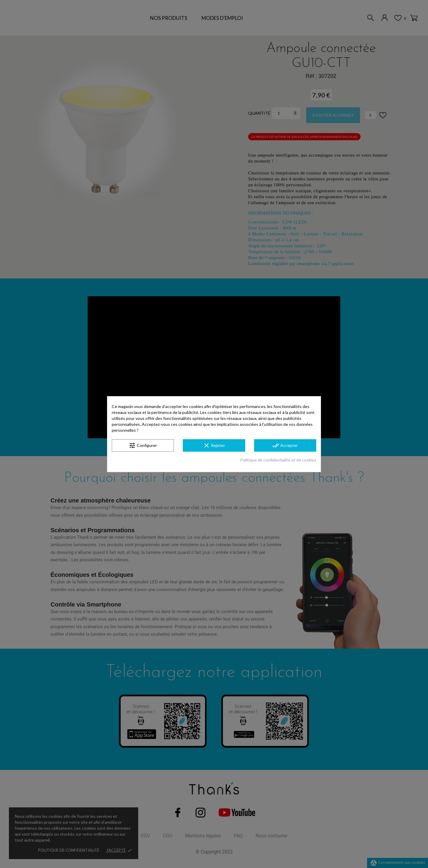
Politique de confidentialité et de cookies (278, 460)
